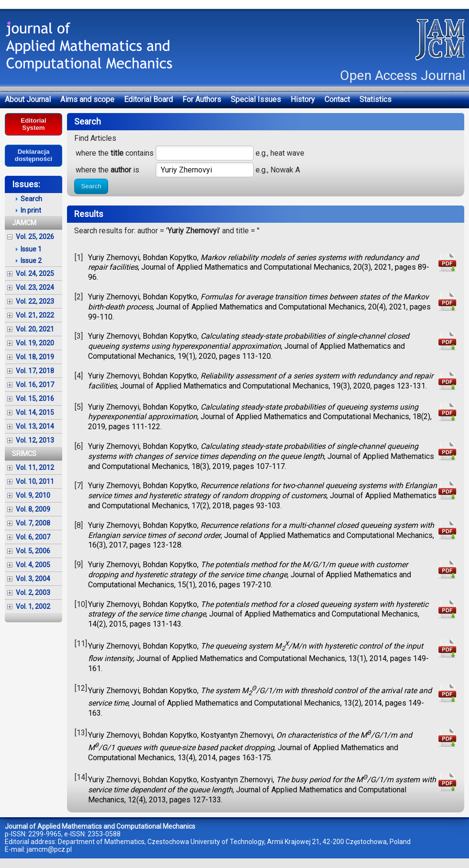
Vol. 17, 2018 (35, 371)
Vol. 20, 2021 (35, 329)
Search (91, 186)
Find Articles (95, 138)
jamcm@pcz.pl (49, 849)
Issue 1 (31, 249)
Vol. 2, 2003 (33, 593)
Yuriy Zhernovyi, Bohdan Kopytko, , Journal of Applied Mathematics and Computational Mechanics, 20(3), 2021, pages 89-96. (259, 268)
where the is (107, 170)
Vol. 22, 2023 (35, 301)
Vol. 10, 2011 (35, 481)
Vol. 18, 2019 (35, 357)
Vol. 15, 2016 (35, 399)
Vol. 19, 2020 (35, 343)
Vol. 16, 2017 (35, 385)
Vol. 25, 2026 (35, 237)
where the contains (115, 153)
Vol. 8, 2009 (33, 509)
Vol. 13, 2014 (35, 426)
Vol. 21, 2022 (35, 315)
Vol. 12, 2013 (35, 440)
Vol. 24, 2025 (35, 274)
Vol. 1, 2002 (33, 606)
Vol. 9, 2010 (33, 495)
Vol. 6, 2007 (33, 537)
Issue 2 (31, 261)
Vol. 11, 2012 (35, 468)
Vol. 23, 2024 (35, 287)
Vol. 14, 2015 (35, 412)
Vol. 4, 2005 (33, 565)
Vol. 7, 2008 (33, 523)
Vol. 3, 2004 (33, 579)
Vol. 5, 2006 (33, 551)
